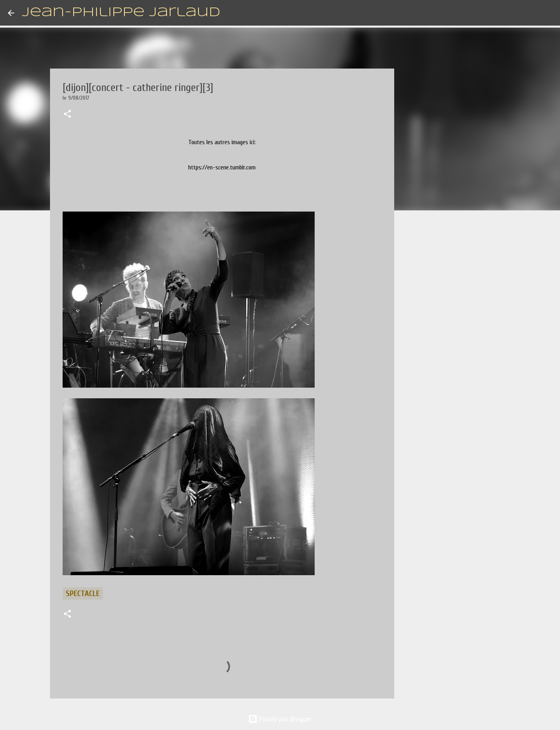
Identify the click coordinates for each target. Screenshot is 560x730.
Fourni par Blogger (280, 719)
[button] (67, 115)
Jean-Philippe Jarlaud (121, 13)
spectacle (83, 593)
